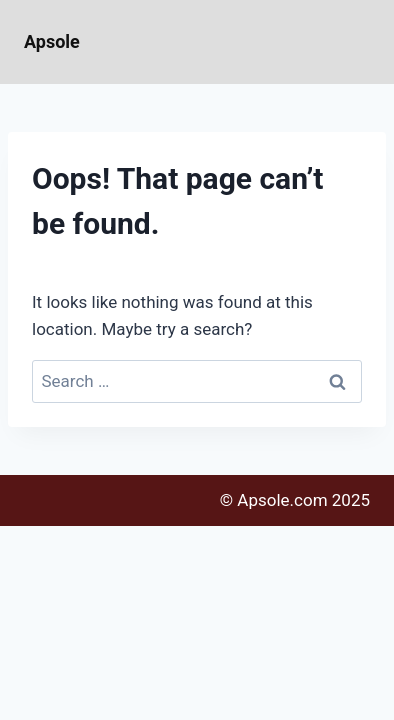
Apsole (52, 41)
